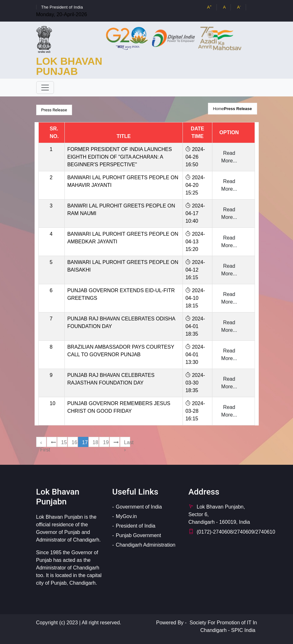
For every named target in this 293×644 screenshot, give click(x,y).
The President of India (62, 7)
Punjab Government (138, 535)
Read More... (229, 157)
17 (85, 442)
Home (219, 109)
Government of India (139, 507)
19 (106, 442)
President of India (136, 526)
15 (64, 442)
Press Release (238, 109)
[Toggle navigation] (45, 88)
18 (96, 442)
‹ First (43, 443)
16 (75, 442)
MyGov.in (126, 516)
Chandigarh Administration (146, 545)
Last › (127, 443)
